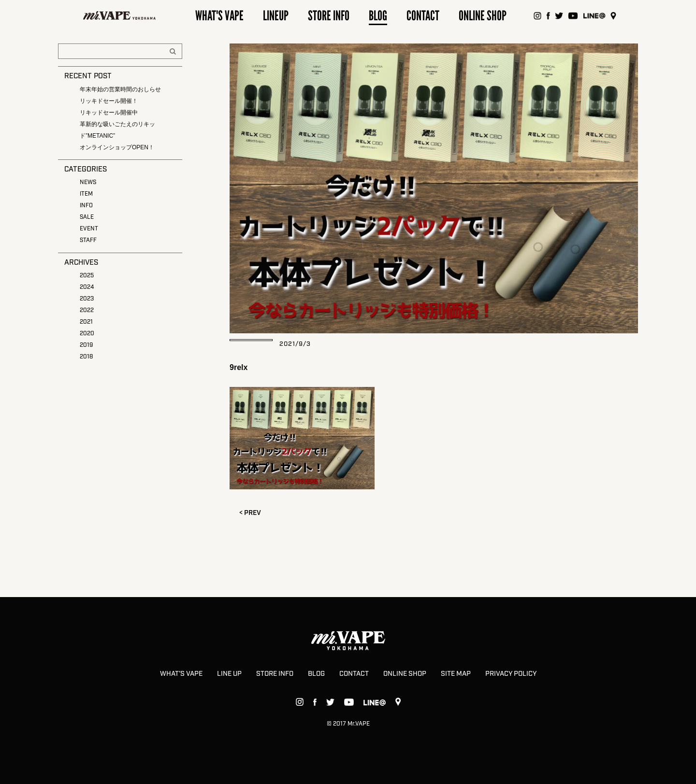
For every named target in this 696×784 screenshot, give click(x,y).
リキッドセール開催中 (109, 113)
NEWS (88, 182)
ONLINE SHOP (405, 674)
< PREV (250, 513)
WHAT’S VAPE (181, 674)
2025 (87, 276)
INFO (86, 206)
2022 (87, 310)
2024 (87, 287)
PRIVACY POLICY (511, 674)
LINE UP (229, 674)
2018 (86, 357)
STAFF (88, 240)
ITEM (86, 194)
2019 (86, 345)
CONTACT (354, 674)
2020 (87, 334)
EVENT (89, 229)
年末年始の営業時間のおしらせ (120, 89)
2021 (86, 322)
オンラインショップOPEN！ (117, 147)
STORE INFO (275, 674)
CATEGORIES (86, 170)
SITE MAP (456, 674)
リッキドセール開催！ (109, 101)
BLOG (316, 674)
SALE (87, 217)
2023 (87, 299)
